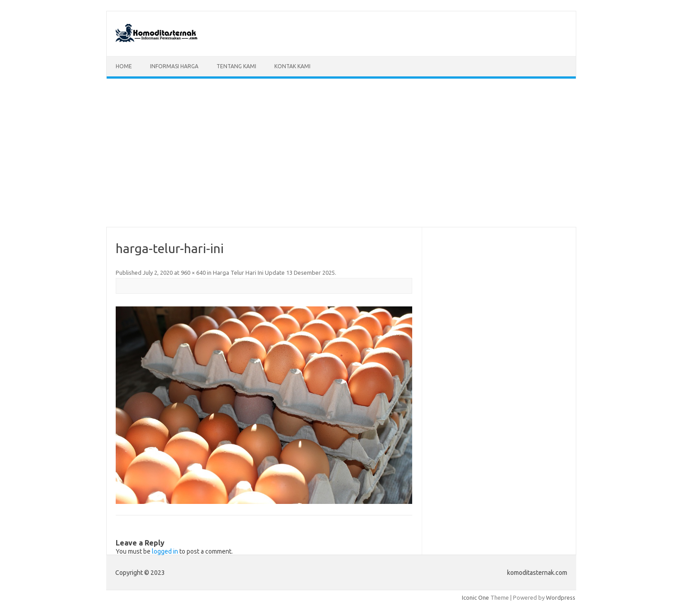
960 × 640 (193, 273)
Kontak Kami (292, 66)
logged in (165, 551)
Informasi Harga (174, 66)
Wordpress (561, 597)
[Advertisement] (341, 153)
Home (124, 66)
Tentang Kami (236, 66)
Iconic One (475, 597)
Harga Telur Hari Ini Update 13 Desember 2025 (274, 273)
